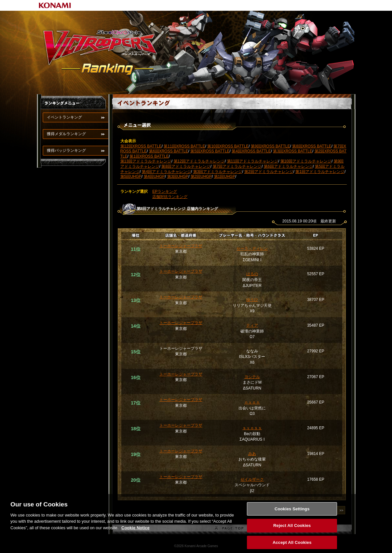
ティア (252, 325)
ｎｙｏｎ (252, 402)
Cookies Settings (292, 512)
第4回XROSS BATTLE (251, 151)
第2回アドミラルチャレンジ (269, 172)
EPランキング (165, 191)
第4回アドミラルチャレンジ (166, 172)
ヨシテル (252, 377)
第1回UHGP (225, 177)
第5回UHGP (131, 177)
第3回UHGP (178, 177)
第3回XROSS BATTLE (292, 151)
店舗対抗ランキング (170, 197)
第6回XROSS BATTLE (169, 151)
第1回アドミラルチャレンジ (320, 172)
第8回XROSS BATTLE (312, 146)
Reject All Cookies (292, 529)
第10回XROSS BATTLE (228, 146)
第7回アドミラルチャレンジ (237, 166)
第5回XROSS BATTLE (210, 151)
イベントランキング (64, 117)
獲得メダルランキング (66, 134)
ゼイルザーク (252, 479)
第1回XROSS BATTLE (149, 156)
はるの (252, 274)
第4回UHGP (154, 177)
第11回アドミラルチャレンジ (253, 161)
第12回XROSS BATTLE (141, 146)
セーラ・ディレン (252, 248)
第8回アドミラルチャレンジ (186, 166)
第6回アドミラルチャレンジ (288, 166)
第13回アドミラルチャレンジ (146, 161)
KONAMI (55, 5)
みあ (252, 454)
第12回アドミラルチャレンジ (199, 161)
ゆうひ (252, 300)
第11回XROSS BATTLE (184, 146)
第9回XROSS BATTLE (270, 146)
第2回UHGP (201, 177)
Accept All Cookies (292, 546)
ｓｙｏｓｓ (252, 428)
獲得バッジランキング (66, 150)
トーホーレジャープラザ (181, 246)
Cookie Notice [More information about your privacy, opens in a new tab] (135, 531)
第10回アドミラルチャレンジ (306, 161)
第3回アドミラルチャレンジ (218, 172)
